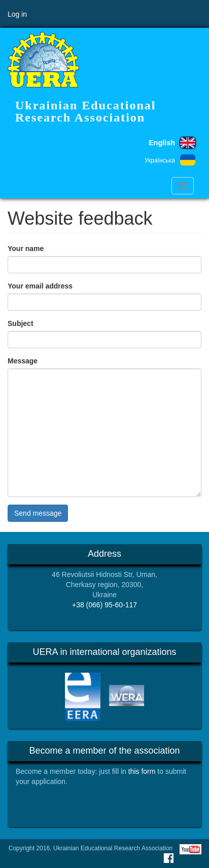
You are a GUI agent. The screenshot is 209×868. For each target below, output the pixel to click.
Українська (160, 160)
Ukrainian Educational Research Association (85, 111)
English (162, 143)
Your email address (40, 286)
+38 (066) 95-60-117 (104, 605)
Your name (26, 249)
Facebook (168, 858)
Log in (17, 14)
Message (23, 361)
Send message (38, 513)
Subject (21, 323)
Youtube (190, 849)
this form (142, 771)
